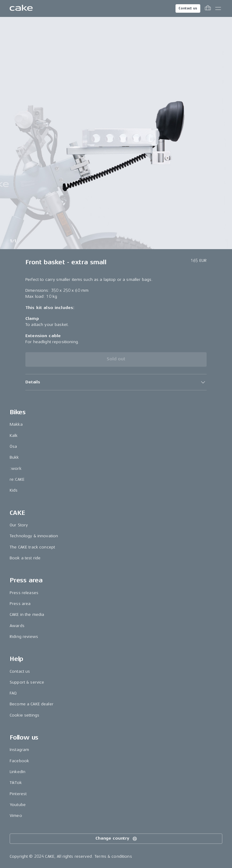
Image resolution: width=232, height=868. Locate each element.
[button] (116, 382)
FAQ (13, 693)
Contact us (188, 8)
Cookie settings (24, 715)
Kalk (14, 436)
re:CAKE (17, 479)
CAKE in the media (27, 614)
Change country (117, 839)
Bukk (14, 457)
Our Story (19, 525)
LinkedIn (18, 772)
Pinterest (18, 794)
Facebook (19, 761)
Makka (16, 424)
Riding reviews (24, 637)
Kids (14, 490)
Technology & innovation (34, 536)
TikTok (16, 783)
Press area (20, 604)
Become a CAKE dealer (32, 704)
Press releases (24, 593)
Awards (17, 626)
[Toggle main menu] (218, 8)
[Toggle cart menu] (208, 8)
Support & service (27, 682)
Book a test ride (25, 558)
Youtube (18, 805)
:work (16, 468)
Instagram (19, 750)
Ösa (13, 446)
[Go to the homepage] (21, 8)
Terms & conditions (113, 856)
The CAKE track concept (32, 547)
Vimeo (16, 816)
